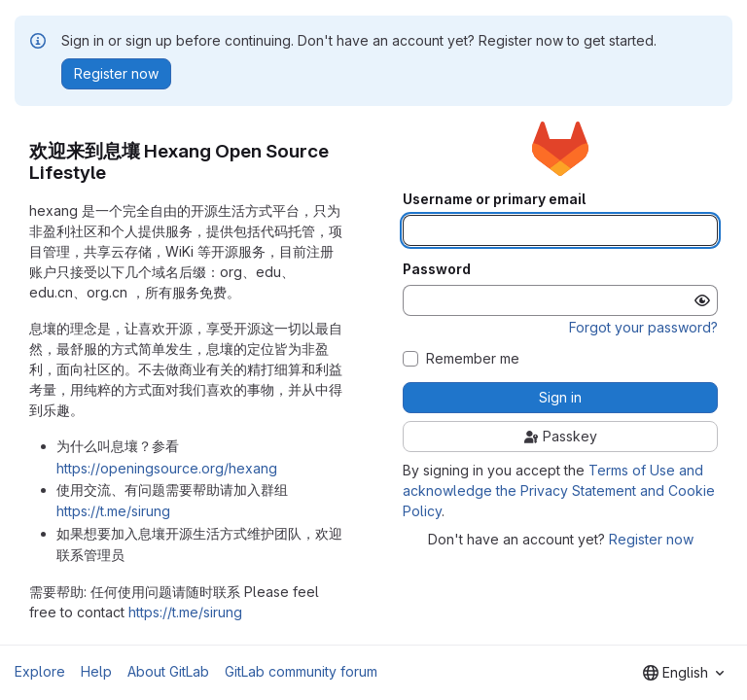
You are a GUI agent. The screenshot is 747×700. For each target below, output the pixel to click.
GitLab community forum (301, 671)
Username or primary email (494, 199)
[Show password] (702, 300)
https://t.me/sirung (113, 511)
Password (437, 269)
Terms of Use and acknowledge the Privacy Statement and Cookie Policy (559, 490)
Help (96, 671)
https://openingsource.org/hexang (167, 468)
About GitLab (168, 671)
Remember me (473, 359)
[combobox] (683, 673)
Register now (651, 539)
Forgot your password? (643, 327)
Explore (40, 671)
